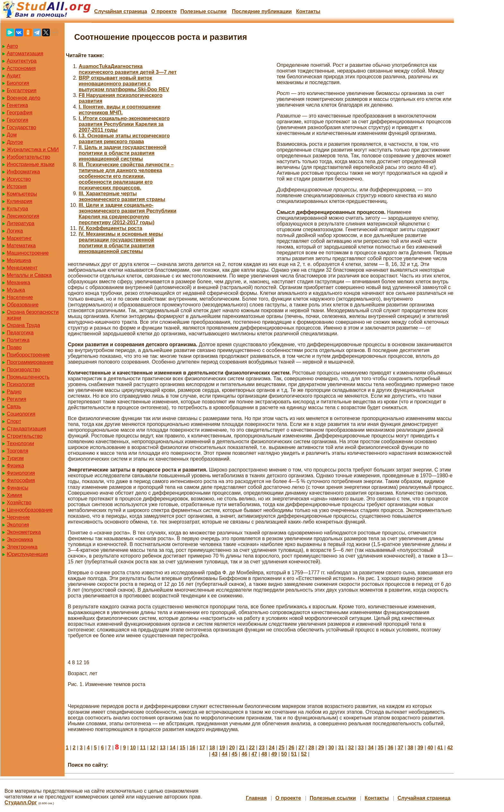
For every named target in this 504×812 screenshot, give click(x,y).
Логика (15, 231)
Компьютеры (22, 194)
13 (163, 748)
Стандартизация (26, 429)
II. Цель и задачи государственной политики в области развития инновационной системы (123, 153)
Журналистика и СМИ (33, 150)
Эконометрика (24, 532)
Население (20, 297)
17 (202, 748)
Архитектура (22, 61)
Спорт (14, 421)
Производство (23, 370)
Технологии (20, 443)
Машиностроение (28, 253)
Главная (256, 798)
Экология (18, 525)
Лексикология (23, 216)
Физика (15, 466)
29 (321, 748)
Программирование (30, 362)
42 (450, 748)
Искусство (19, 179)
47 (254, 754)
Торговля (18, 451)
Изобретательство (28, 157)
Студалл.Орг (21, 803)
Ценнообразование (30, 510)
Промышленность (28, 377)
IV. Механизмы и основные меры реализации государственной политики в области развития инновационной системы (121, 243)
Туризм (15, 458)
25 (282, 748)
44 (225, 754)
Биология (18, 83)
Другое (15, 142)
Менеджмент (22, 268)
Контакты (308, 11)
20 (232, 748)
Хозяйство (19, 503)
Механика (18, 282)
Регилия (17, 399)
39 (420, 748)
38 (411, 748)
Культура (18, 209)
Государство (22, 127)
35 (381, 748)
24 (272, 748)
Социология (21, 414)
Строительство (25, 436)
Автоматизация (25, 53)
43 (215, 754)
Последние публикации (262, 11)
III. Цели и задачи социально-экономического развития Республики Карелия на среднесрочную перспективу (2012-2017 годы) (128, 214)
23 (262, 748)
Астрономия (21, 68)
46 (244, 754)
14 (172, 748)
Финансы (18, 488)
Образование (23, 305)
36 (391, 748)
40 (430, 748)
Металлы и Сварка (29, 275)
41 (440, 748)
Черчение (18, 517)
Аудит (14, 76)
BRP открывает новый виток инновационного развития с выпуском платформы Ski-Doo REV (124, 84)
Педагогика (20, 333)
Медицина (19, 260)
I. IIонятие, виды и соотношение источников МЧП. (120, 110)
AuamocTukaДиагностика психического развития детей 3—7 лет (128, 69)
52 (304, 754)
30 (331, 748)
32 (351, 748)
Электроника (22, 547)
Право (14, 347)
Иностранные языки (31, 164)
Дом (12, 135)
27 (301, 748)
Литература (21, 223)
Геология (18, 120)
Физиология (21, 473)
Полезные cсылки (203, 11)
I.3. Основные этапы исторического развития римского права (124, 139)
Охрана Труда (23, 325)
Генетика (17, 105)
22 (252, 748)
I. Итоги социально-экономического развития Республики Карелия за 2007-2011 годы (124, 124)
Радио (14, 392)
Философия (21, 480)
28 (311, 748)
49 (274, 754)
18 (212, 748)
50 (284, 754)
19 (222, 748)
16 (192, 748)
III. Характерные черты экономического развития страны (122, 196)
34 (371, 748)
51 (294, 754)
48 (264, 754)
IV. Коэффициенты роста (111, 228)
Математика (21, 246)
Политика (18, 340)
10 (133, 748)
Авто (12, 46)
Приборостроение (28, 355)
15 (182, 748)
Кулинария (19, 201)
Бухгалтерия (22, 90)
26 (291, 748)
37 (401, 748)
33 (361, 748)
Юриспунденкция (27, 554)
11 (143, 748)
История (17, 186)
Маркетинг (19, 238)
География (20, 113)
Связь (14, 406)
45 (234, 754)
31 (341, 748)
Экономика (20, 539)
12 (153, 748)
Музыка (16, 290)
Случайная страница (121, 11)
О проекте (164, 11)
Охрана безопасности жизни (33, 315)
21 (242, 748)
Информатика (23, 172)
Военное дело (24, 98)
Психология (21, 384)
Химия (14, 495)
